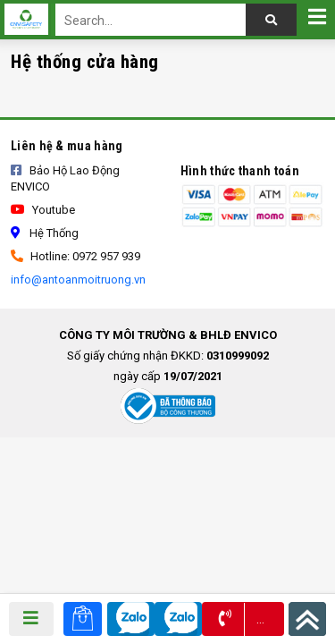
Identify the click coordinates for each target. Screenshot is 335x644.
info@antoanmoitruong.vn (78, 280)
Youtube (43, 210)
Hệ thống (45, 233)
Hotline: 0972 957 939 (75, 256)
